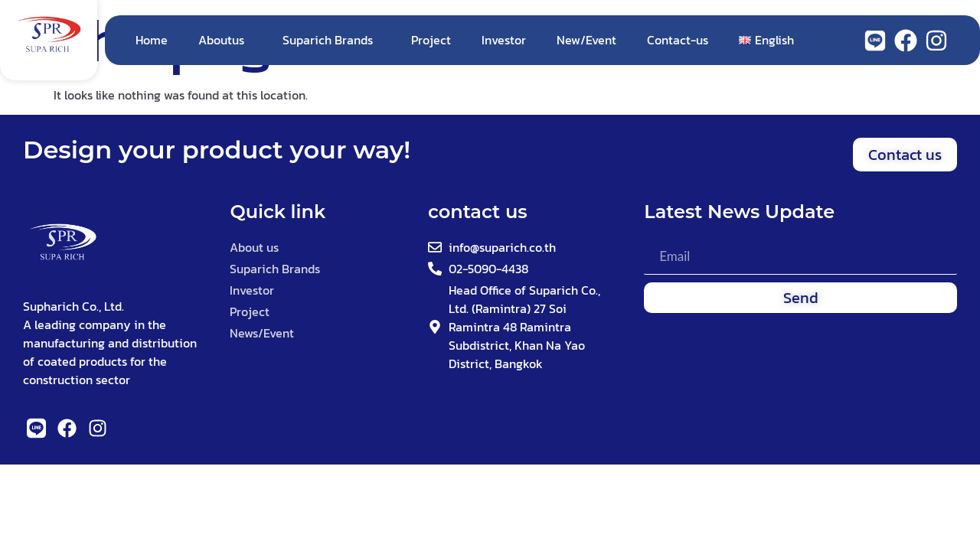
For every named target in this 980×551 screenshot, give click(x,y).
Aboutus (225, 40)
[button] (905, 155)
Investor (504, 40)
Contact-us (678, 40)
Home (152, 40)
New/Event (586, 40)
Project (431, 40)
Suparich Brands (332, 40)
